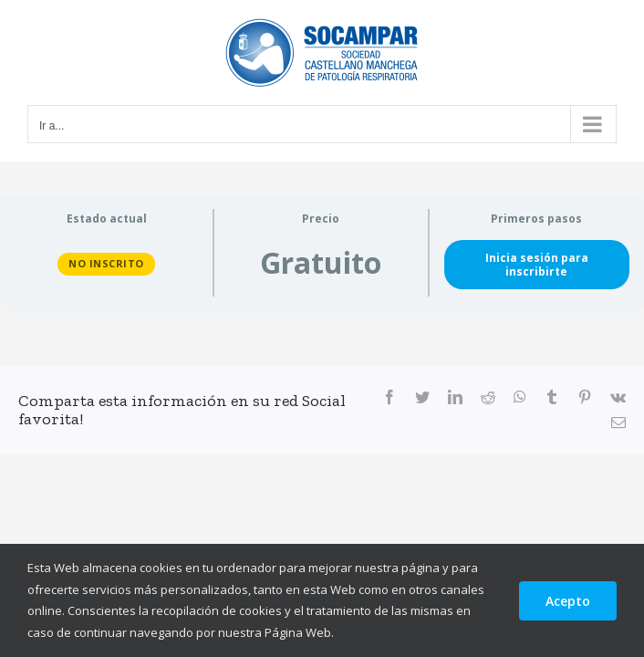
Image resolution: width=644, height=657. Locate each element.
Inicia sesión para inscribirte (537, 265)
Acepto (568, 601)
